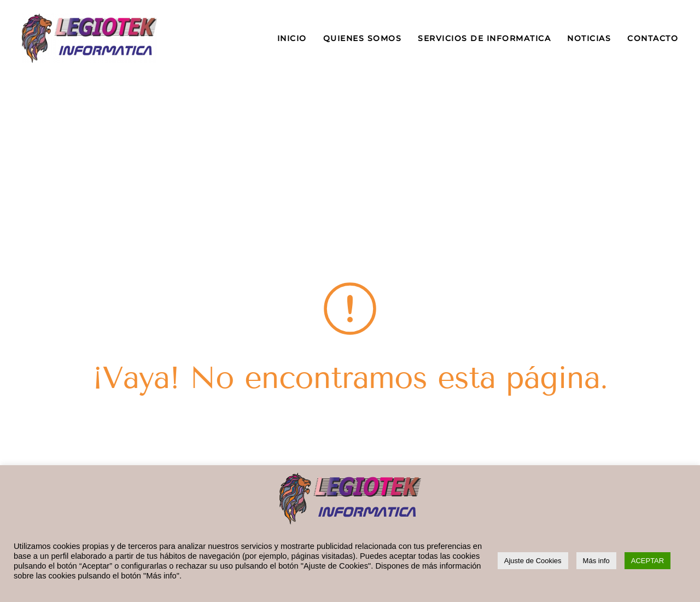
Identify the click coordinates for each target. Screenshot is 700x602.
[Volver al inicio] (89, 38)
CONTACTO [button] (653, 38)
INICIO (292, 38)
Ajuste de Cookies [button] (533, 561)
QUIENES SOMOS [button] (363, 38)
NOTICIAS (589, 38)
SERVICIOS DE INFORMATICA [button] (484, 38)
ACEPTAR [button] (647, 561)
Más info (596, 561)
